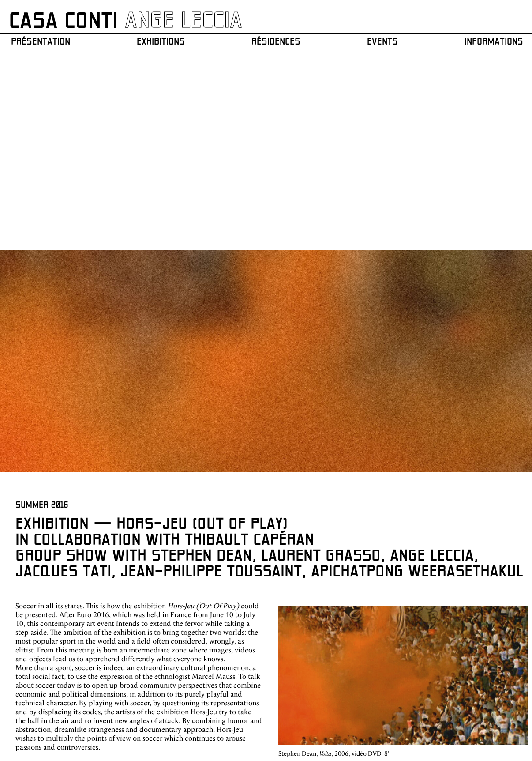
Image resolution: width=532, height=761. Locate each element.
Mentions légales (508, 707)
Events (380, 42)
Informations (490, 42)
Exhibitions (162, 42)
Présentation (42, 42)
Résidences (276, 42)
